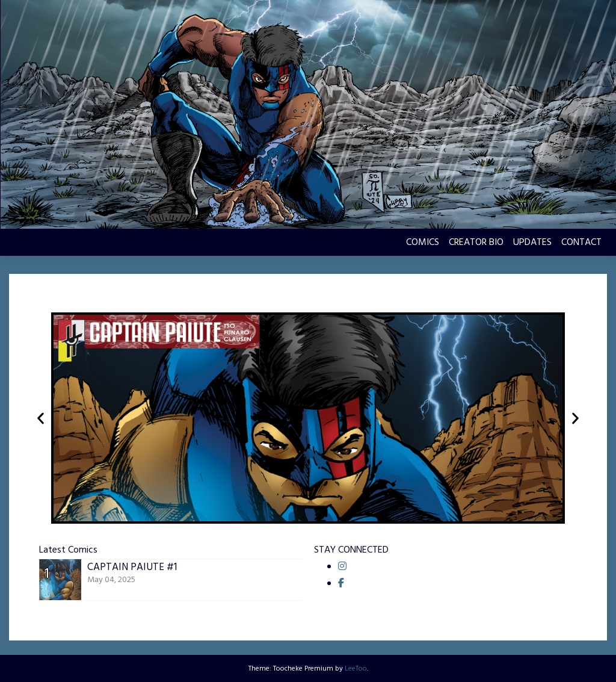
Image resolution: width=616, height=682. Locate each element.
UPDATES (532, 243)
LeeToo (356, 669)
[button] (41, 418)
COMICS (423, 243)
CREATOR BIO (476, 243)
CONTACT (581, 243)
